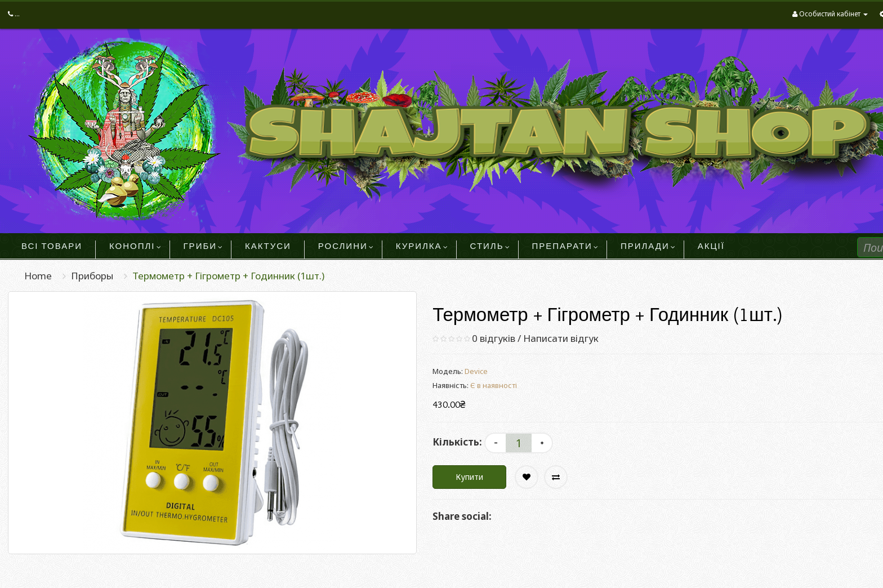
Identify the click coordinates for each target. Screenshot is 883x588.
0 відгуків (494, 338)
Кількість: (457, 442)
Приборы (92, 276)
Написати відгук (561, 338)
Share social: (462, 516)
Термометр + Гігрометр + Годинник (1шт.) (228, 276)
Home (38, 276)
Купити (469, 477)
